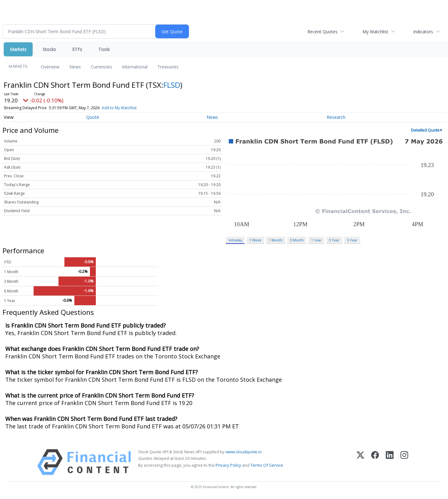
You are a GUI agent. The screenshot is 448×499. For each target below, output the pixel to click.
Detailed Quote (425, 130)
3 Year (334, 240)
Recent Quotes (322, 32)
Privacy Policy (228, 465)
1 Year (316, 240)
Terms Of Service (267, 465)
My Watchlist (375, 32)
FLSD (172, 85)
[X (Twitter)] (360, 462)
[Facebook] (375, 462)
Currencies (101, 67)
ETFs (77, 49)
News (75, 67)
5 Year (352, 240)
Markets (18, 49)
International (135, 67)
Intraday (235, 240)
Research (336, 117)
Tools (104, 49)
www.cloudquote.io (244, 452)
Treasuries (168, 67)
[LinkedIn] (390, 462)
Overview (50, 67)
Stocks (49, 49)
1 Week (255, 240)
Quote (93, 117)
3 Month (297, 240)
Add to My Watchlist (119, 108)
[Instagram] (404, 462)
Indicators (423, 32)
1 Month (276, 240)
